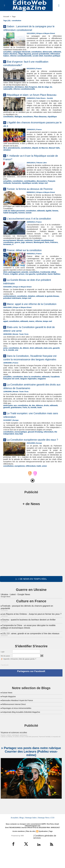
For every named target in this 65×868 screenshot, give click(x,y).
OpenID (6, 678)
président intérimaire (11, 308)
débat (49, 282)
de (19, 361)
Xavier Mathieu (43, 284)
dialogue (17, 124)
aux (14, 422)
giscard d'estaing (32, 450)
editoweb (52, 54)
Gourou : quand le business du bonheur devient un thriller (28, 640)
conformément (9, 306)
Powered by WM (17, 854)
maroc (29, 334)
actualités (7, 54)
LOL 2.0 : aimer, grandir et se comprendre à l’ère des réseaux (30, 653)
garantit (52, 361)
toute (30, 424)
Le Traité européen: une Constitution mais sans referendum (30, 431)
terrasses (48, 255)
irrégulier (7, 284)
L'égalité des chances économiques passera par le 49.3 (29, 132)
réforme (36, 334)
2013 (5, 282)
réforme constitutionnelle (13, 58)
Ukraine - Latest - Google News (15, 618)
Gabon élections (10, 56)
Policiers (40, 255)
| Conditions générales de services (47, 854)
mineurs (17, 255)
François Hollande (51, 188)
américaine (8, 422)
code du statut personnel (13, 223)
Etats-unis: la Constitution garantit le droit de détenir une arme (29, 342)
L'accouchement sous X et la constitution (34, 231)
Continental (42, 282)
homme (15, 225)
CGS (52, 836)
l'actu (16, 424)
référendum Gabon (53, 56)
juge (11, 255)
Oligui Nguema (23, 56)
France (55, 282)
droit (29, 361)
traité (36, 490)
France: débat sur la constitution (29, 260)
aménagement (13, 282)
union (41, 490)
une (11, 363)
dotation (29, 306)
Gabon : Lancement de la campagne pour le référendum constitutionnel (30, 28)
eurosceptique (19, 450)
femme (51, 223)
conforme (26, 253)
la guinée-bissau (48, 306)
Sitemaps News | (44, 836)
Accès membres (19, 850)
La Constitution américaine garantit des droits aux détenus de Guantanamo (31, 403)
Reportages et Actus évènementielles (19, 727)
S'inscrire (13, 678)
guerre (6, 255)
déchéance (18, 91)
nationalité (53, 91)
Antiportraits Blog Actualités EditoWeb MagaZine (24, 731)
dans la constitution (30, 393)
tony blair (18, 452)
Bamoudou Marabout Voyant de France (20, 719)
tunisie (22, 225)
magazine (38, 395)
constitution (34, 54)
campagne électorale (20, 54)
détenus (36, 422)
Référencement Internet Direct (16, 723)
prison (14, 284)
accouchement (9, 253)
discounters (38, 188)
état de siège (40, 91)
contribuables (27, 188)
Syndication (43, 850)
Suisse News (8, 711)
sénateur (7, 157)
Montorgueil (25, 255)
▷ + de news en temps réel (31, 603)
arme (5, 361)
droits (43, 422)
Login (3, 671)
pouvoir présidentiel (37, 56)
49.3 (5, 155)
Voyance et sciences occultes (12, 751)
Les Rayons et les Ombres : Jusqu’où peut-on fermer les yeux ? (31, 635)
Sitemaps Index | (31, 836)
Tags (14, 17)
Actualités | (15, 836)
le (59, 361)
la (56, 361)
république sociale (20, 190)
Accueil (6, 17)
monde (6, 363)
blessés (19, 253)
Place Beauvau (37, 124)
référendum (28, 490)
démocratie (44, 54)
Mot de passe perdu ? (24, 678)
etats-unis (44, 361)
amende (23, 282)
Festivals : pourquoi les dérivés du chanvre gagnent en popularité (31, 629)
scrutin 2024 (29, 58)
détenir (24, 361)
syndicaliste (32, 284)
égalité (45, 223)
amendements (13, 155)
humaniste (7, 190)
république (48, 124)
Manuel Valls (50, 155)
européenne (18, 490)
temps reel (32, 190)
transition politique (42, 58)
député (32, 155)
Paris (33, 255)
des (31, 422)
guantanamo (8, 424)
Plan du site (30, 850)
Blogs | (22, 836)
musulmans (26, 124)
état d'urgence (29, 91)
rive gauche (22, 284)
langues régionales (26, 395)
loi (47, 91)
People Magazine (10, 715)
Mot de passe (5, 675)
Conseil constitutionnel (40, 253)
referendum (45, 450)
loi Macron (40, 155)
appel (5, 334)
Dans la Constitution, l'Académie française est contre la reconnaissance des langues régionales (32, 372)
